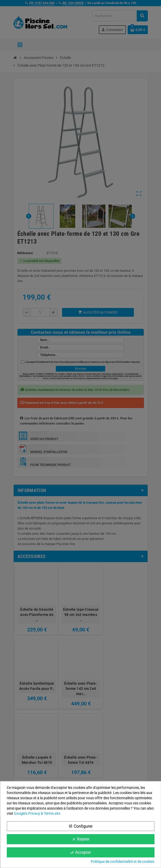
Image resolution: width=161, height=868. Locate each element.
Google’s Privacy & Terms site (37, 813)
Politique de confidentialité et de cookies (122, 862)
